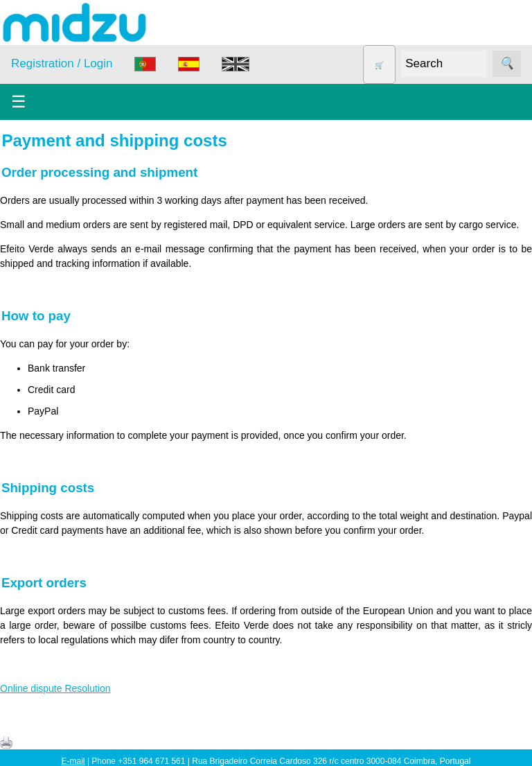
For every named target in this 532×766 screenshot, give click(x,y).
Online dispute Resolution (55, 688)
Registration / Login (62, 63)
